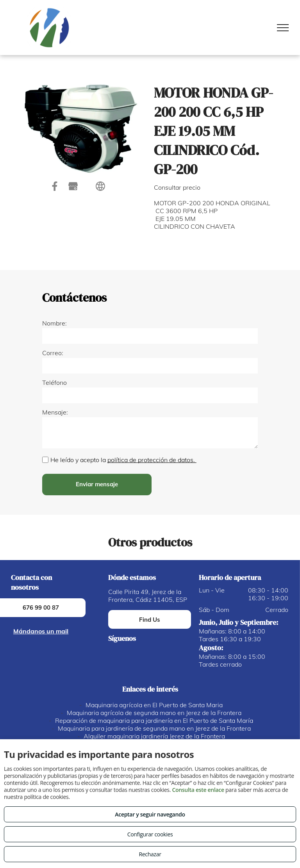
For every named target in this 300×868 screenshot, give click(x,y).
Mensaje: (55, 412)
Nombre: (54, 323)
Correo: (53, 353)
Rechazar (150, 854)
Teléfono (54, 382)
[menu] (283, 28)
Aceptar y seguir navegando (150, 814)
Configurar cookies (150, 834)
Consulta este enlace (198, 790)
